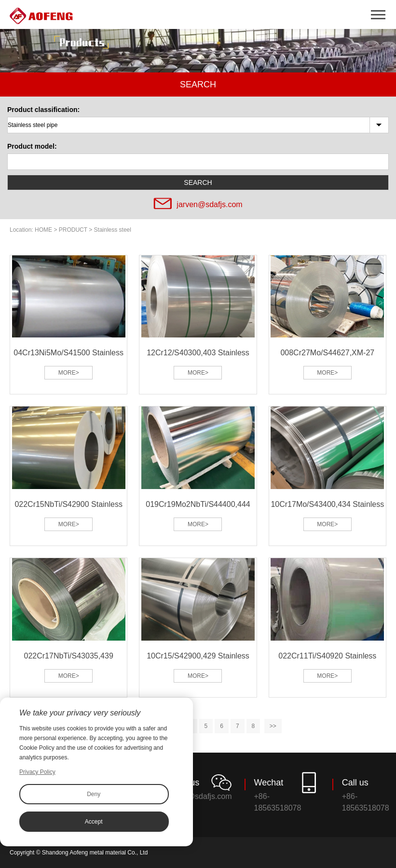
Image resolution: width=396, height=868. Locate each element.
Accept (94, 822)
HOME (43, 230)
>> (273, 726)
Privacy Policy (37, 772)
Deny (94, 794)
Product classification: (43, 110)
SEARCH (198, 182)
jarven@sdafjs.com (209, 204)
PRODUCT (73, 230)
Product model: (32, 146)
